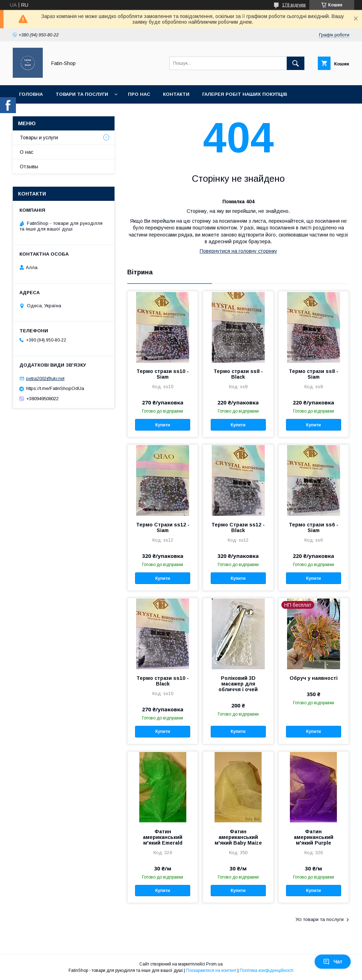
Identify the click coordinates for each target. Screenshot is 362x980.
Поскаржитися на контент (211, 970)
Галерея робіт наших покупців (245, 94)
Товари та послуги (82, 94)
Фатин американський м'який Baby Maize (238, 837)
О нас (27, 152)
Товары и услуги (39, 138)
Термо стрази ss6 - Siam (314, 527)
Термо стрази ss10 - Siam (163, 374)
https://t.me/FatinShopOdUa (55, 388)
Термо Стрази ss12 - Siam (163, 527)
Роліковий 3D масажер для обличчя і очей (238, 684)
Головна (31, 94)
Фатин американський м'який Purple (314, 837)
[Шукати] (296, 63)
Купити (163, 425)
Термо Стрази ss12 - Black (238, 527)
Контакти (176, 94)
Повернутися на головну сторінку (238, 251)
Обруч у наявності (314, 678)
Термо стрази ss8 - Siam (314, 374)
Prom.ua (214, 964)
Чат (333, 962)
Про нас (139, 94)
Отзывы (29, 167)
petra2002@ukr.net (45, 378)
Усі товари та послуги (320, 919)
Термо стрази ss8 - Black (238, 374)
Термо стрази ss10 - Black (163, 681)
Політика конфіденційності (267, 970)
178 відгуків (294, 5)
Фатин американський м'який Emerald (163, 837)
